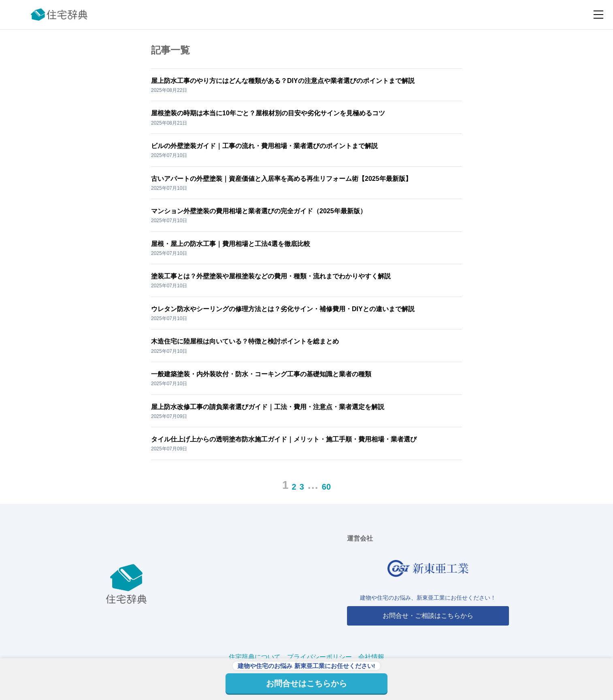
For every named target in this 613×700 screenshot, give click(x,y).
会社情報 (371, 657)
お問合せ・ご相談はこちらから (428, 616)
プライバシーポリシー (319, 657)
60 (326, 487)
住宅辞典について (255, 657)
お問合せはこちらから (306, 683)
